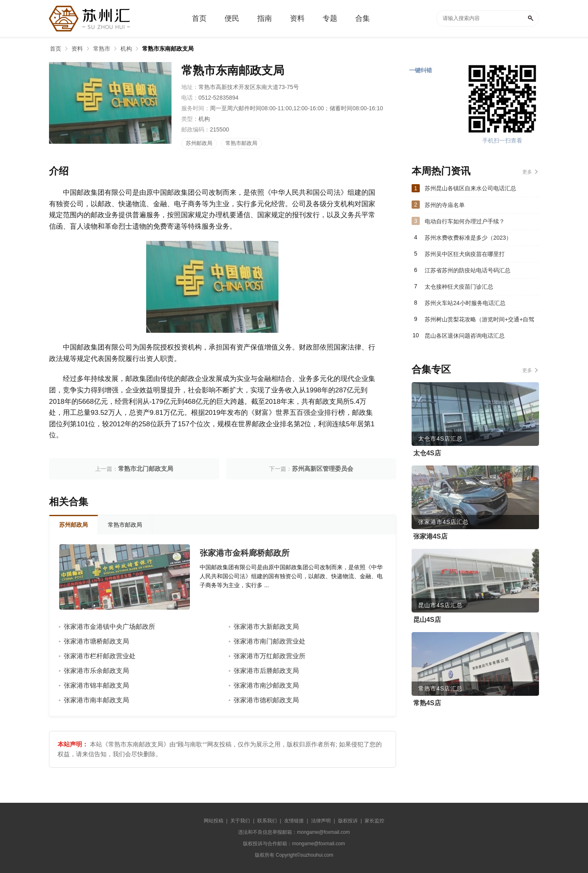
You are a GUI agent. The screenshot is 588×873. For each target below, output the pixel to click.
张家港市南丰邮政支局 (96, 700)
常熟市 (102, 49)
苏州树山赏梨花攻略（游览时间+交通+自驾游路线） (479, 322)
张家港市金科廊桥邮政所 (245, 553)
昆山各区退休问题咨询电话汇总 (465, 336)
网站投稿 (214, 821)
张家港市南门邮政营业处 (269, 641)
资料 (77, 49)
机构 (126, 49)
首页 (56, 49)
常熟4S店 (427, 703)
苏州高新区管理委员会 (323, 469)
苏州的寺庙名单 (445, 205)
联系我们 (267, 821)
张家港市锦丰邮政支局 (96, 685)
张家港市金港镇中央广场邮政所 (109, 627)
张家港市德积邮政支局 (266, 700)
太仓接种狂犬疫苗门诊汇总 (459, 287)
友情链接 (294, 821)
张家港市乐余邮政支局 (96, 671)
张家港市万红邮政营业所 (269, 656)
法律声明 (321, 821)
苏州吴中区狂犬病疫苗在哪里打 (465, 254)
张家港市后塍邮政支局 (266, 671)
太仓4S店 (427, 453)
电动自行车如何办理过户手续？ (465, 221)
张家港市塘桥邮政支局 (96, 641)
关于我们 (240, 821)
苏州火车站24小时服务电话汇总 (465, 303)
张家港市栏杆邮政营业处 (100, 656)
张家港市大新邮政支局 (266, 627)
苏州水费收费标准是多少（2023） (468, 238)
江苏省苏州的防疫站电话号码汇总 (468, 270)
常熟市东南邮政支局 (168, 49)
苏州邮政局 (199, 143)
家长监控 (374, 821)
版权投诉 (348, 821)
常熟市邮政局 (241, 143)
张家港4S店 (430, 536)
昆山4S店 (427, 620)
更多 (527, 172)
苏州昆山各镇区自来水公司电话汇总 (470, 188)
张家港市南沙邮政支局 (266, 685)
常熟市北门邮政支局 (146, 469)
